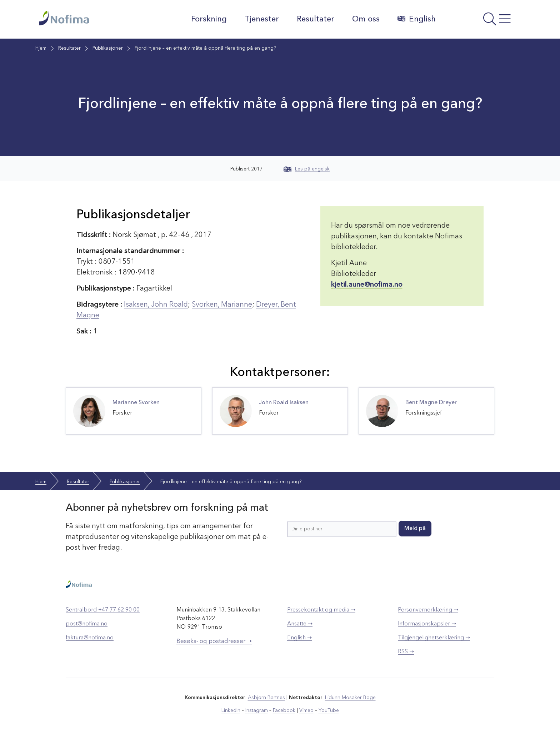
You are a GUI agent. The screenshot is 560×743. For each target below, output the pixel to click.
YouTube (329, 710)
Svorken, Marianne (222, 305)
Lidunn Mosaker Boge (350, 698)
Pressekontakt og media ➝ (321, 610)
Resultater (316, 19)
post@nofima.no (87, 624)
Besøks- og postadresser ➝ (214, 641)
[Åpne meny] (482, 21)
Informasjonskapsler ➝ (427, 624)
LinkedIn (231, 710)
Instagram (257, 710)
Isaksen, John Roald (156, 305)
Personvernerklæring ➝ (428, 610)
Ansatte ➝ (300, 624)
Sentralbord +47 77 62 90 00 (103, 610)
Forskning (209, 19)
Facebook (284, 710)
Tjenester (262, 19)
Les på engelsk (307, 169)
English (417, 19)
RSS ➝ (406, 652)
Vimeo (306, 710)
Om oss (366, 19)
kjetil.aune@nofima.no (367, 285)
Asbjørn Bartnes (266, 698)
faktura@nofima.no (90, 638)
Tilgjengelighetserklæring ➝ (434, 638)
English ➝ (299, 638)
